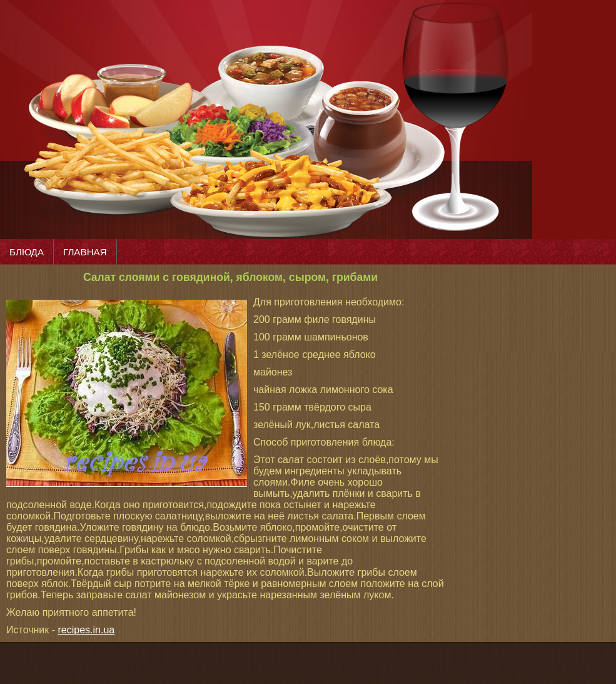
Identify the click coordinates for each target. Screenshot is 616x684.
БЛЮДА (27, 252)
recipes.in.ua (87, 630)
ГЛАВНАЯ (85, 252)
